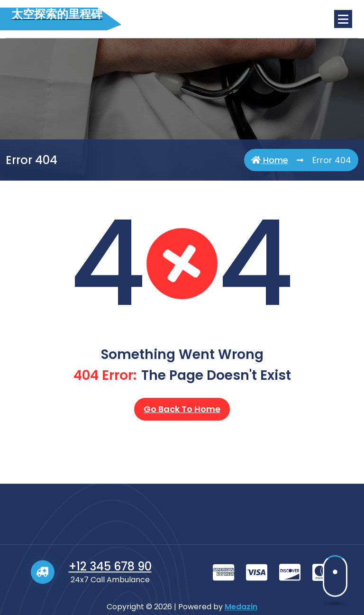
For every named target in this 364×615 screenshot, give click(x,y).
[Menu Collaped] (343, 19)
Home (270, 160)
